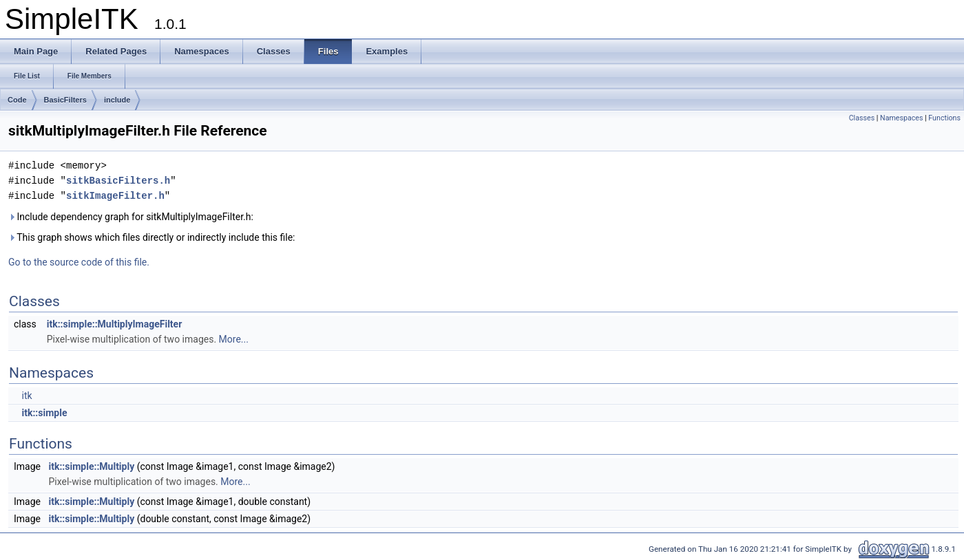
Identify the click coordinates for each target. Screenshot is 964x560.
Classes (862, 118)
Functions (944, 118)
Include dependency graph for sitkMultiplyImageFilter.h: (131, 217)
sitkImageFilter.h (115, 196)
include (117, 100)
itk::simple (44, 413)
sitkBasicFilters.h (118, 181)
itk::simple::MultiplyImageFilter (115, 324)
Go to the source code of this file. (79, 262)
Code (17, 100)
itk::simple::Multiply (91, 466)
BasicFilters (65, 100)
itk (27, 396)
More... (234, 339)
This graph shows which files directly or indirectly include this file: (152, 237)
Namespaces (901, 118)
